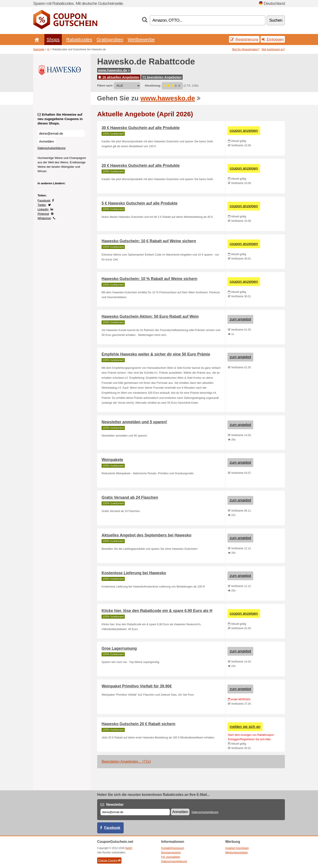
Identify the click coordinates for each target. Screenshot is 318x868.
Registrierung (244, 39)
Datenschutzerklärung (51, 148)
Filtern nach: (105, 86)
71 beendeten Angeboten (162, 77)
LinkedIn (43, 209)
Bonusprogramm (171, 853)
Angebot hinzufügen (237, 848)
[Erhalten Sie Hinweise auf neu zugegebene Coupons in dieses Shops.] (61, 133)
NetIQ (129, 848)
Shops (53, 39)
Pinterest (43, 214)
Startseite (39, 49)
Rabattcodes (79, 39)
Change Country (109, 860)
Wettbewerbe (141, 39)
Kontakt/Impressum (173, 848)
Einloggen (273, 39)
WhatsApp (44, 218)
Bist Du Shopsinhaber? (246, 49)
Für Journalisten (171, 857)
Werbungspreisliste (237, 853)
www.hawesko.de (114, 70)
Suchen (276, 20)
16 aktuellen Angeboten (119, 77)
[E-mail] (135, 812)
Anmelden (47, 141)
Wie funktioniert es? (273, 49)
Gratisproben (110, 39)
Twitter (42, 205)
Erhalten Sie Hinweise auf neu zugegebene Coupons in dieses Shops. (60, 119)
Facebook (44, 201)
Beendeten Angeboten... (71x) (126, 762)
